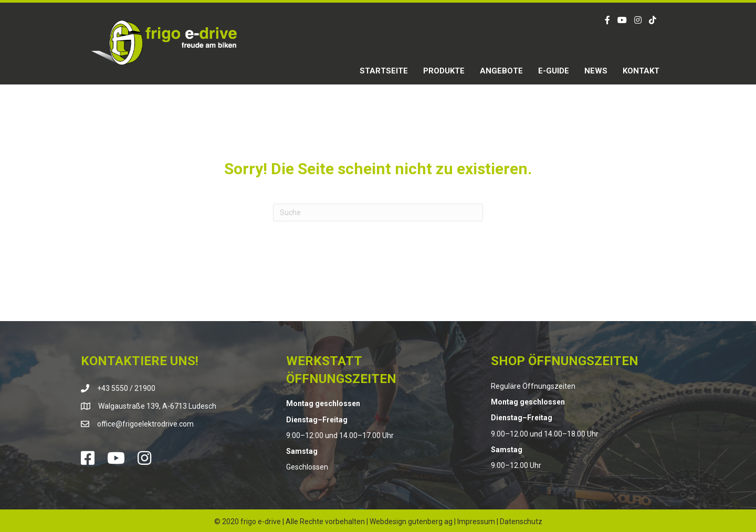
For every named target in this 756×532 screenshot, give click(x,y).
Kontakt (641, 71)
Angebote (501, 71)
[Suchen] (378, 212)
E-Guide (554, 71)
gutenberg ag (430, 522)
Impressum (476, 522)
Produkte (444, 71)
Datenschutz (521, 522)
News (596, 71)
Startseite (384, 71)
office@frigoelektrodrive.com (145, 424)
